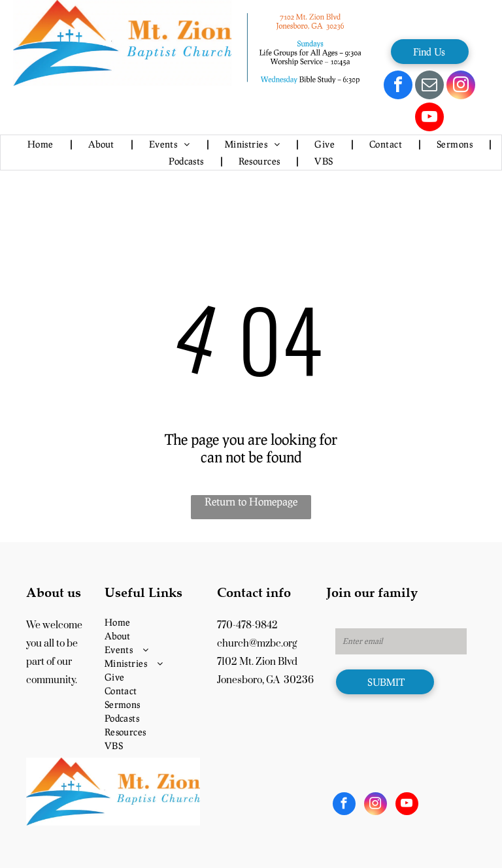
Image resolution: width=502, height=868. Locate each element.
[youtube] (429, 119)
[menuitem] (42, 144)
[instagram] (461, 87)
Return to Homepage (251, 501)
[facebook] (398, 87)
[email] (429, 87)
